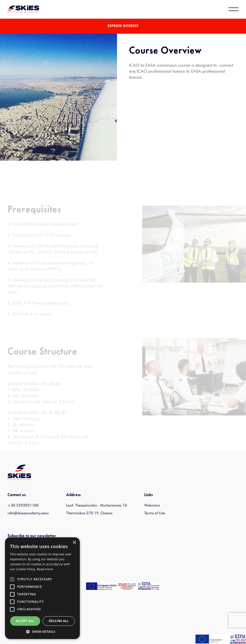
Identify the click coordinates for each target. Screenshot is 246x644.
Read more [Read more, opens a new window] (45, 569)
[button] (42, 632)
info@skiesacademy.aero (28, 513)
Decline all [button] (59, 621)
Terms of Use (155, 513)
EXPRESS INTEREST (123, 26)
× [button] (74, 543)
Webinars (152, 505)
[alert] (42, 588)
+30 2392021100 (23, 505)
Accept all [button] (25, 621)
